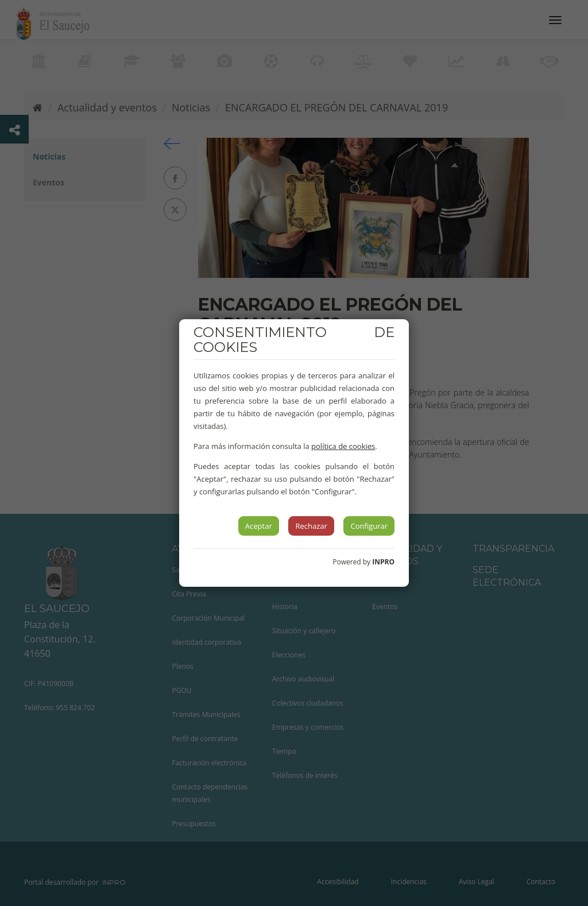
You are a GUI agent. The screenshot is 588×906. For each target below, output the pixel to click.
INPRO (383, 562)
